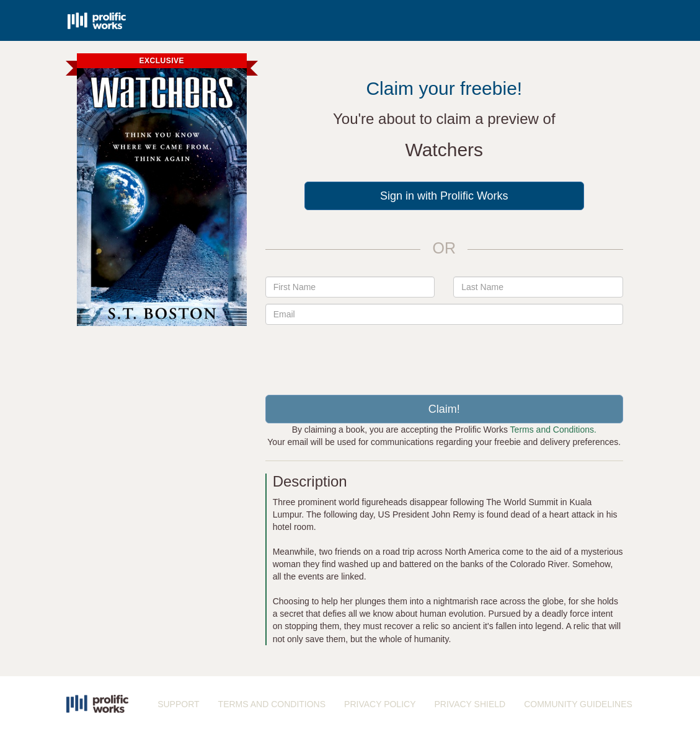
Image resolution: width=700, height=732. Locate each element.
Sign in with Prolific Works (444, 196)
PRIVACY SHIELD (470, 704)
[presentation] (444, 355)
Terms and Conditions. (553, 430)
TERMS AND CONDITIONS (272, 704)
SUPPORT (178, 704)
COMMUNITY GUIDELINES (578, 704)
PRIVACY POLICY (380, 704)
